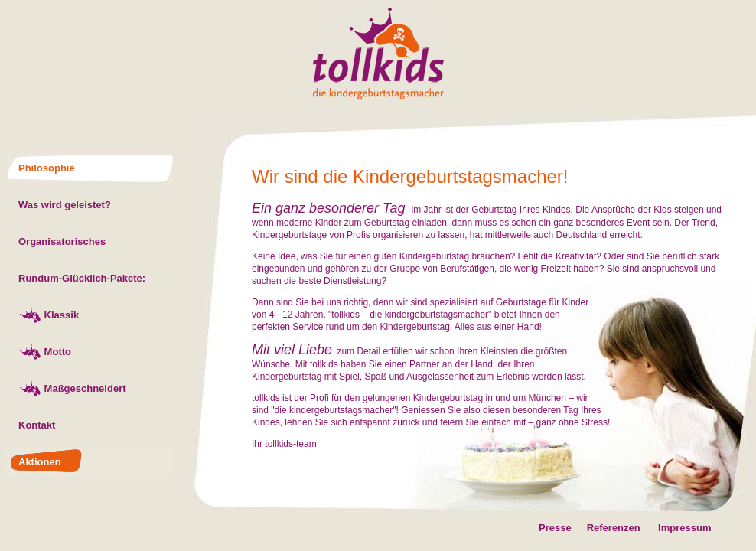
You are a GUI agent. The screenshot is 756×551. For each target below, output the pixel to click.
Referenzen (606, 528)
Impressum (684, 528)
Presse (555, 528)
